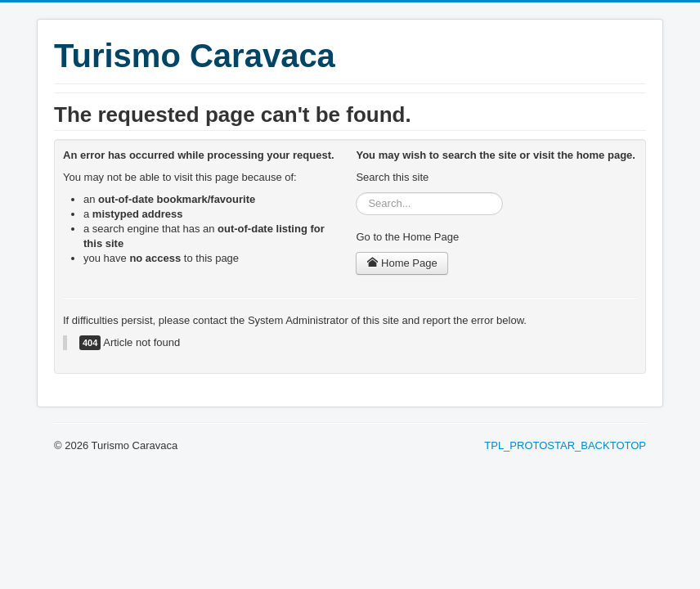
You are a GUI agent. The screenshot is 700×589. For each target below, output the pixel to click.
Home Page (402, 263)
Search (356, 193)
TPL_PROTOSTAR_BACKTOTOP (565, 445)
